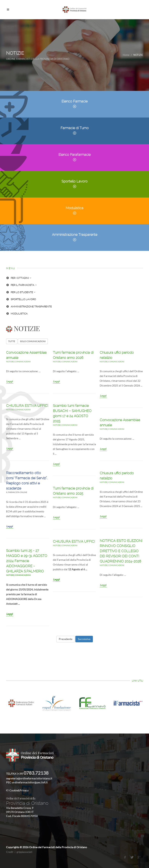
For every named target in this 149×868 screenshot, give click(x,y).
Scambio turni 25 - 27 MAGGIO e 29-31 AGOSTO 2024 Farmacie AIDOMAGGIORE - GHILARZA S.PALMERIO (27, 561)
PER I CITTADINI (19, 278)
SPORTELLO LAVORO (21, 299)
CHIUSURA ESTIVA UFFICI (27, 406)
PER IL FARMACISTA (21, 285)
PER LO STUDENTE (21, 292)
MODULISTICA (17, 314)
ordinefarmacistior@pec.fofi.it (30, 782)
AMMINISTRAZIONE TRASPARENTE (29, 307)
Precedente (66, 639)
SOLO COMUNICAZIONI (33, 341)
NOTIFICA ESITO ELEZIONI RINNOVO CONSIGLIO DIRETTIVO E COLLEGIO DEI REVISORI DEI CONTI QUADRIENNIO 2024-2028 (121, 551)
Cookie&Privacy (17, 790)
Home (126, 55)
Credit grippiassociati (19, 852)
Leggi (10, 381)
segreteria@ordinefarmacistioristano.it (29, 778)
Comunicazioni (23, 362)
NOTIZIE (10, 362)
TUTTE (12, 341)
